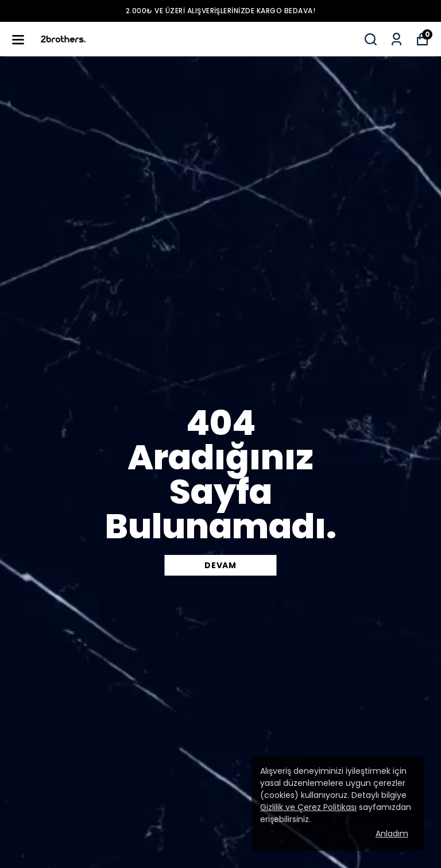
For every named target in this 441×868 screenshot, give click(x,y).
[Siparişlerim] (396, 39)
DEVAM (220, 565)
